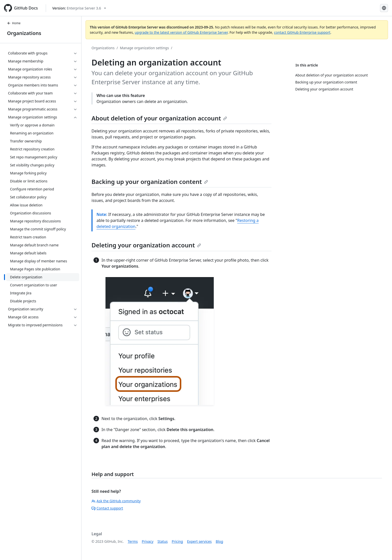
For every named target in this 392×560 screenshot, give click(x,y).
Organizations (24, 33)
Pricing (177, 541)
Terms (133, 541)
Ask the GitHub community (116, 501)
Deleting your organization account (146, 245)
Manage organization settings (144, 48)
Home (14, 23)
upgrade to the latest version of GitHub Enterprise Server (181, 32)
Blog (219, 541)
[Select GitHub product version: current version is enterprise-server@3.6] (79, 8)
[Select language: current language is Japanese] (384, 8)
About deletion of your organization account (159, 118)
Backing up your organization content (150, 182)
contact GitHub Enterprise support (302, 32)
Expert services (199, 541)
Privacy (148, 541)
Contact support (107, 508)
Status (163, 541)
